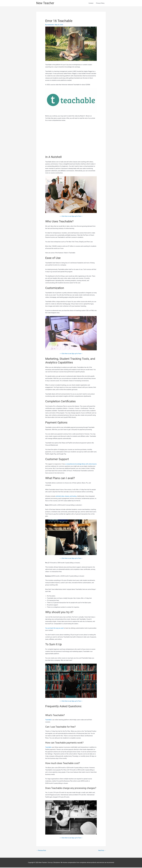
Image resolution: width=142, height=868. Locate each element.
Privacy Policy (100, 3)
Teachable (48, 720)
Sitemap (50, 863)
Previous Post (41, 851)
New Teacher (46, 3)
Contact (91, 3)
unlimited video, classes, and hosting (67, 497)
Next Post (102, 851)
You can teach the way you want (55, 628)
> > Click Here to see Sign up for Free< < (71, 217)
